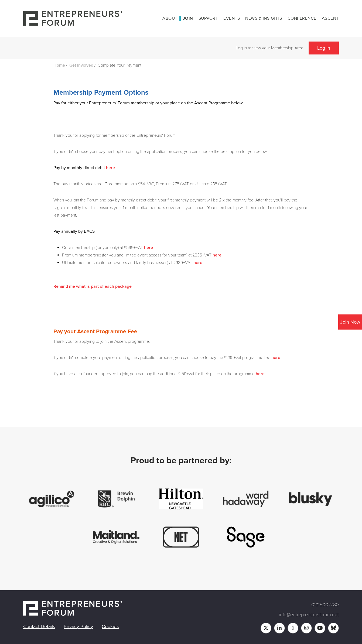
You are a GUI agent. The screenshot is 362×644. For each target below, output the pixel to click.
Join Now (350, 322)
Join (188, 18)
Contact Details (39, 626)
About (170, 18)
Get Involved (81, 65)
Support (208, 18)
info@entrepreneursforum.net (309, 615)
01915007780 (325, 605)
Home (59, 65)
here (110, 168)
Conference (302, 18)
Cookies (110, 626)
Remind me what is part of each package (93, 286)
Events (232, 18)
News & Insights (264, 18)
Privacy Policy (78, 626)
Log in (324, 48)
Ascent (330, 18)
